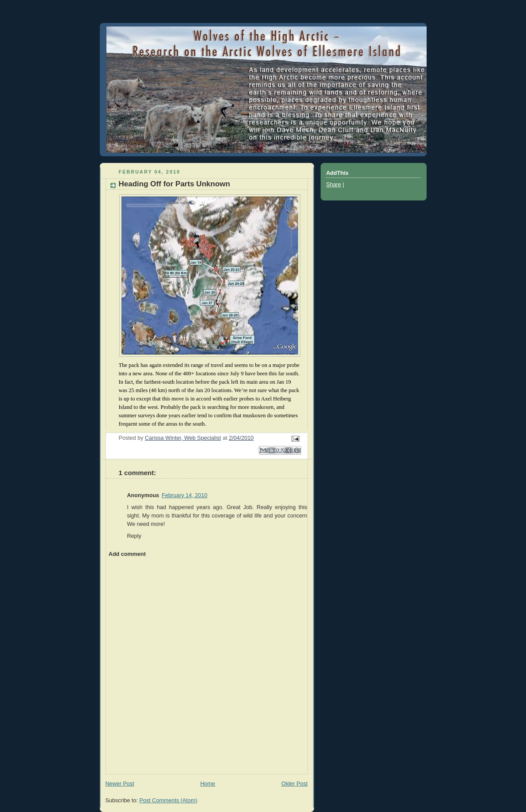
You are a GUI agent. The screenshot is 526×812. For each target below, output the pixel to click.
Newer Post (120, 784)
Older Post (295, 784)
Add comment (127, 554)
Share (334, 185)
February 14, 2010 (184, 495)
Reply (134, 536)
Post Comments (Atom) (168, 801)
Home (208, 784)
